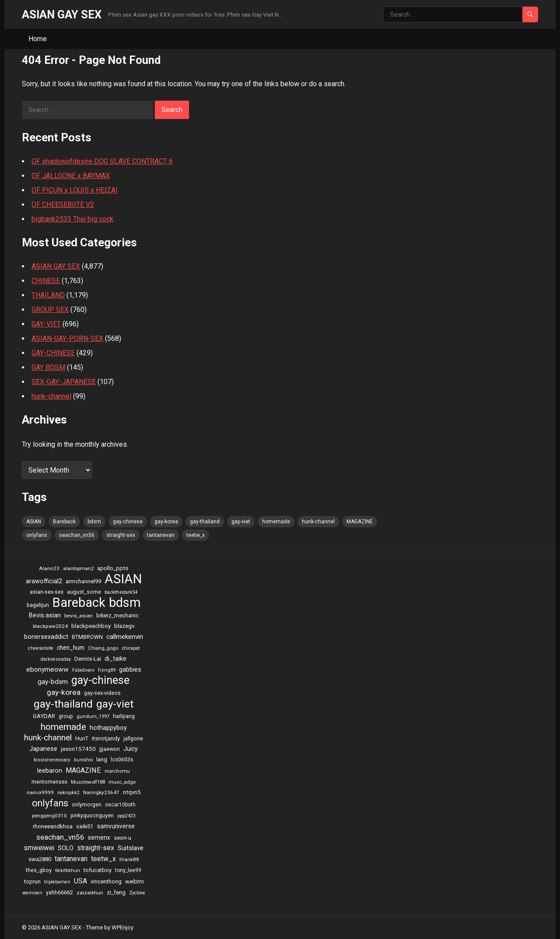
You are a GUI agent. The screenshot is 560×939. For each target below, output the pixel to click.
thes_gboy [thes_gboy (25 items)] (39, 870)
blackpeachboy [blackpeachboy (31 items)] (91, 626)
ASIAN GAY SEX (62, 14)
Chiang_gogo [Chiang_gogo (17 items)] (103, 648)
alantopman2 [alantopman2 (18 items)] (78, 568)
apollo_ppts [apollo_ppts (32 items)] (113, 568)
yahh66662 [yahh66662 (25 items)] (59, 892)
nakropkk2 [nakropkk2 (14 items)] (68, 793)
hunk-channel (51, 396)
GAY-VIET (46, 324)
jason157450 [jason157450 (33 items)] (78, 749)
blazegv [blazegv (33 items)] (124, 626)
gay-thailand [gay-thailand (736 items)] (205, 522)
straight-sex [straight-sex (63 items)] (121, 535)
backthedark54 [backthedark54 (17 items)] (121, 592)
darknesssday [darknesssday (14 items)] (56, 659)
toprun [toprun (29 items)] (32, 881)
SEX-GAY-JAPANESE (64, 382)
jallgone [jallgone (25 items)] (133, 738)
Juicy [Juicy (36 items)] (131, 749)
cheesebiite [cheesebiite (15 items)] (41, 648)
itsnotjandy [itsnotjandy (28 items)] (106, 738)
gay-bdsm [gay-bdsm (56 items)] (53, 682)
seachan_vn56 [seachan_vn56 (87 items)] (77, 535)
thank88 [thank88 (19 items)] (129, 859)
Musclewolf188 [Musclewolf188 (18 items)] (88, 782)
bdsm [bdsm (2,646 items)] (94, 522)
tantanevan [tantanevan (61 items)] (161, 535)
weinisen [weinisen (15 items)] (32, 893)
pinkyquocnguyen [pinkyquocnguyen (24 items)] (92, 815)
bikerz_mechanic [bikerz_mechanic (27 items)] (117, 615)
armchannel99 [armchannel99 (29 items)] (83, 581)
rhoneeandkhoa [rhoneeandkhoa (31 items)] (53, 826)
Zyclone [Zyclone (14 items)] (137, 893)
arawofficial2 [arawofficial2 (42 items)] (44, 581)
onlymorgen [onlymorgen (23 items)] (87, 805)
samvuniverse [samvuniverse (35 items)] (116, 826)
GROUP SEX (50, 310)
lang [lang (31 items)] (102, 759)
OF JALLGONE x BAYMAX (71, 176)
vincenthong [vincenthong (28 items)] (106, 881)
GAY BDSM (48, 367)
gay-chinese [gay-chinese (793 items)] (128, 522)
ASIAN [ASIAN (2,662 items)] (34, 522)
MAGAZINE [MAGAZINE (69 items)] (360, 522)
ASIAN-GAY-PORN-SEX (67, 338)
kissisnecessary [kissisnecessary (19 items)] (52, 760)
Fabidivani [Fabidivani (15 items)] (83, 670)
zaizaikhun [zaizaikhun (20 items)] (90, 893)
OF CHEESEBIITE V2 (63, 205)
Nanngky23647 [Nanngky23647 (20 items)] (101, 792)
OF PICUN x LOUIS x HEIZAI (75, 190)
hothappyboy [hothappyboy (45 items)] (108, 728)
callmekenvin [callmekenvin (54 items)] (125, 637)
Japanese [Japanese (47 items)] (43, 749)
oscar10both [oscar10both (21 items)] (120, 805)
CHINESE (46, 281)
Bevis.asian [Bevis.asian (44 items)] (45, 615)
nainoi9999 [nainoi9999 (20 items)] (40, 792)
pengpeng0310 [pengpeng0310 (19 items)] (49, 816)
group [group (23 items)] (66, 716)
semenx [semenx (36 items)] (99, 837)
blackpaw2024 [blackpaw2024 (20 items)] (50, 626)
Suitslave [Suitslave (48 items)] (131, 848)
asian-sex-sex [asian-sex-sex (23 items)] (47, 592)
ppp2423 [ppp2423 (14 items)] (126, 816)
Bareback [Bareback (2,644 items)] (64, 522)
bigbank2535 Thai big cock (72, 219)
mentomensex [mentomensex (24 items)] (49, 782)
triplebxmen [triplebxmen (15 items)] (57, 882)
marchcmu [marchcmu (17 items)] (117, 771)
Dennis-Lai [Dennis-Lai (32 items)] (88, 659)
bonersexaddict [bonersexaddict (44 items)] (46, 637)
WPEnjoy (122, 927)
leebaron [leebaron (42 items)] (50, 771)
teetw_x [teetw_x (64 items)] (196, 535)
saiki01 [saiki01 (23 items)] (85, 827)
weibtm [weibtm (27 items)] (135, 881)
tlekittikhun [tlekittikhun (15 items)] (68, 871)
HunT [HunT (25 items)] (82, 738)
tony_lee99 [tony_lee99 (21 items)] (128, 870)
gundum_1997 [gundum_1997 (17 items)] (93, 716)
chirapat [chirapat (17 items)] (131, 648)
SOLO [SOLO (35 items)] (66, 848)
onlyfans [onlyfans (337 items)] (37, 535)
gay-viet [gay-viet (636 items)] (241, 522)
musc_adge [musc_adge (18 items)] (122, 782)
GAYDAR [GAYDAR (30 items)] (44, 716)
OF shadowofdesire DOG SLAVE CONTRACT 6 (102, 161)
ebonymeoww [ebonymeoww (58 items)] (47, 669)
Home (38, 39)
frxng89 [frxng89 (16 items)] (107, 670)
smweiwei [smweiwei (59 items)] (39, 848)
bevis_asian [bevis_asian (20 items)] (79, 616)
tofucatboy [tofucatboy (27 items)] (98, 870)
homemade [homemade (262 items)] (276, 522)
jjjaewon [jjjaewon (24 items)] (110, 749)
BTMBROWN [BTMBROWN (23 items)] (87, 637)
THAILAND (48, 295)
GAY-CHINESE (53, 353)
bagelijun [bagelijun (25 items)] (38, 605)
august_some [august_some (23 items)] (84, 592)
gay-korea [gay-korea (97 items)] (166, 522)
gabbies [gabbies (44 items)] (130, 669)
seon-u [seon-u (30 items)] (122, 838)
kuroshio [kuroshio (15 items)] (83, 760)
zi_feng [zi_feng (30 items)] (116, 892)
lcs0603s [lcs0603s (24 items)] (122, 759)
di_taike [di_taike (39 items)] (115, 659)
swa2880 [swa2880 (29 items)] (40, 859)
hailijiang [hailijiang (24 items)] (124, 716)
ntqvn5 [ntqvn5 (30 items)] (132, 792)
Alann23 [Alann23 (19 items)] (49, 568)
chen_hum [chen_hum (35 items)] (71, 648)
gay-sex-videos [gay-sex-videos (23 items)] (102, 693)
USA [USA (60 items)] (80, 881)
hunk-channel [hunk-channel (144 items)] (318, 522)
